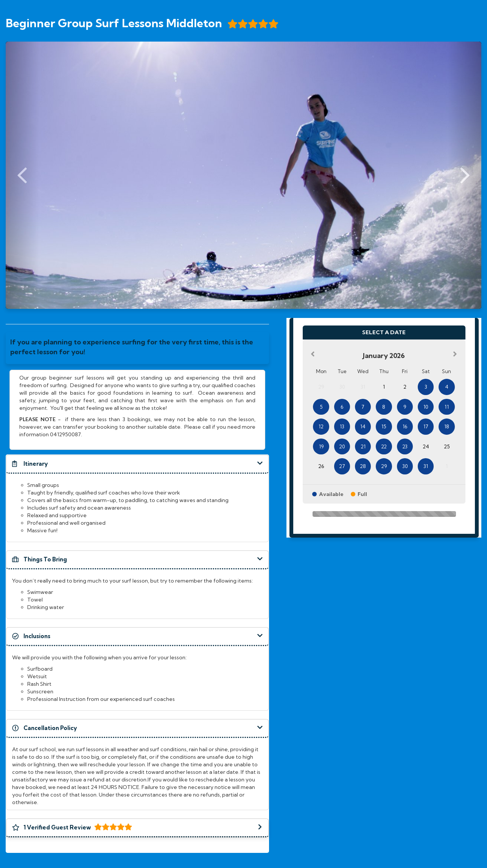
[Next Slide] (465, 175)
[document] (137, 348)
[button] (137, 464)
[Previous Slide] (22, 175)
